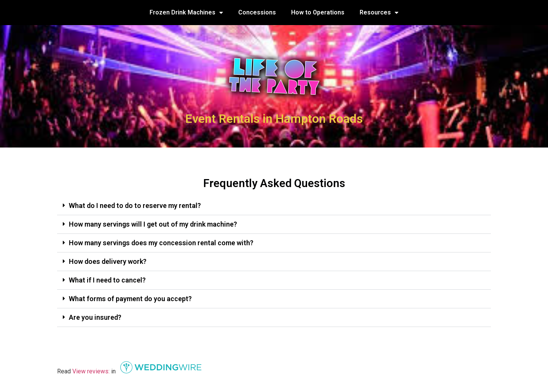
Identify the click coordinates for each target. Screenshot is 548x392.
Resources (379, 13)
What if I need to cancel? (108, 280)
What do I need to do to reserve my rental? (135, 206)
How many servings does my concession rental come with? (161, 243)
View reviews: (91, 371)
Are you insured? (95, 317)
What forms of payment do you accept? (130, 299)
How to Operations (318, 12)
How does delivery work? (108, 261)
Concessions (257, 12)
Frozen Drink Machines (186, 13)
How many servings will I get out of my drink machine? (153, 224)
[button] (274, 206)
